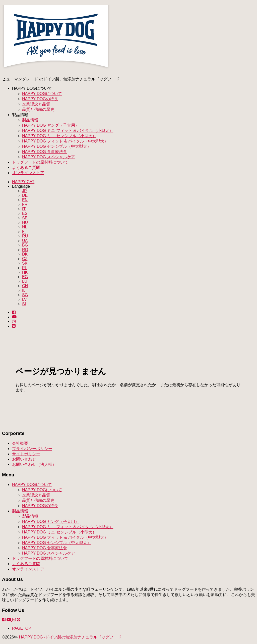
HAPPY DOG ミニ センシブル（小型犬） (59, 136)
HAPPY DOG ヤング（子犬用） (51, 125)
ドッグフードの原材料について (40, 162)
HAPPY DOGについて (42, 94)
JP (24, 191)
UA (25, 241)
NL (25, 227)
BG (25, 245)
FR (25, 204)
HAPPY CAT (23, 182)
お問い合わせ (24, 459)
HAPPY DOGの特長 (40, 99)
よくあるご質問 (26, 167)
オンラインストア (28, 173)
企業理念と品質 (36, 104)
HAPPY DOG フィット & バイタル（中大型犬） (65, 141)
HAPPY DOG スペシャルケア (49, 157)
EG (25, 277)
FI (24, 232)
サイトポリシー (26, 454)
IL (24, 290)
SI (24, 304)
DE (25, 195)
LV (24, 299)
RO (25, 250)
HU (25, 222)
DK (25, 254)
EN (25, 200)
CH (25, 286)
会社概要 (20, 443)
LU (25, 281)
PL (25, 268)
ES (25, 213)
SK (25, 263)
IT (24, 209)
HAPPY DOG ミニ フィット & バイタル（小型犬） (68, 131)
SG (25, 295)
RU (25, 236)
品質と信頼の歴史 (38, 109)
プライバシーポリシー (32, 449)
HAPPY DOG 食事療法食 (45, 152)
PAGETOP (22, 628)
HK (25, 272)
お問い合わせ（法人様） (34, 464)
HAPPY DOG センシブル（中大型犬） (57, 146)
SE (25, 218)
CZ (25, 259)
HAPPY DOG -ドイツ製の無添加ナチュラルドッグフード (70, 637)
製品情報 (30, 120)
